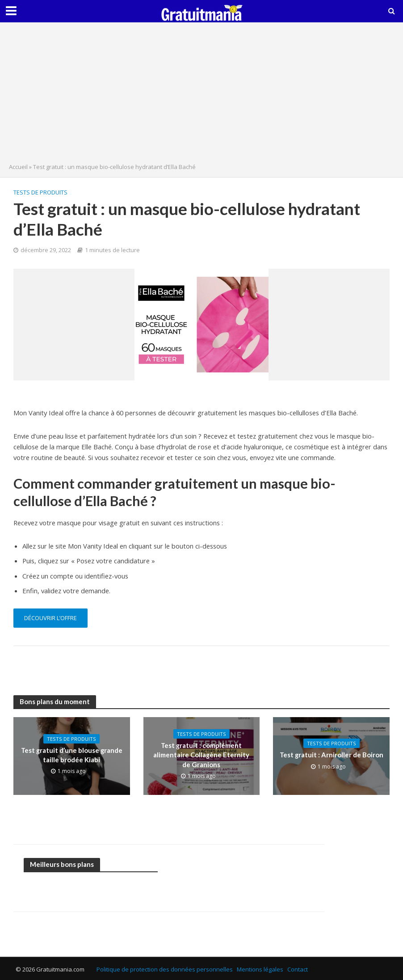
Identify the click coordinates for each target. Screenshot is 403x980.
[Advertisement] (201, 95)
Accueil (18, 167)
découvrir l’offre (50, 618)
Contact (298, 969)
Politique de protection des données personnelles (165, 969)
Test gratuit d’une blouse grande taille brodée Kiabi (72, 755)
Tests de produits (40, 192)
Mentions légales (260, 969)
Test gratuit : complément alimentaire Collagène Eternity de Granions (201, 755)
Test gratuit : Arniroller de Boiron (332, 755)
